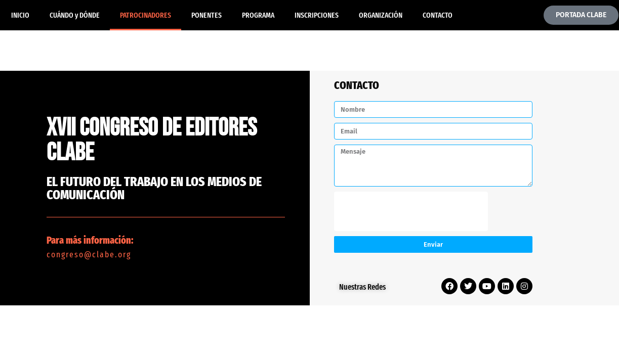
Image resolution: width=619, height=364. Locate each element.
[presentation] (411, 211)
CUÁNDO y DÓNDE (75, 15)
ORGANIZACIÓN (381, 15)
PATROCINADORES (146, 15)
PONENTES (207, 15)
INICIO (20, 15)
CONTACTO (438, 15)
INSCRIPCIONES (317, 15)
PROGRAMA (258, 15)
